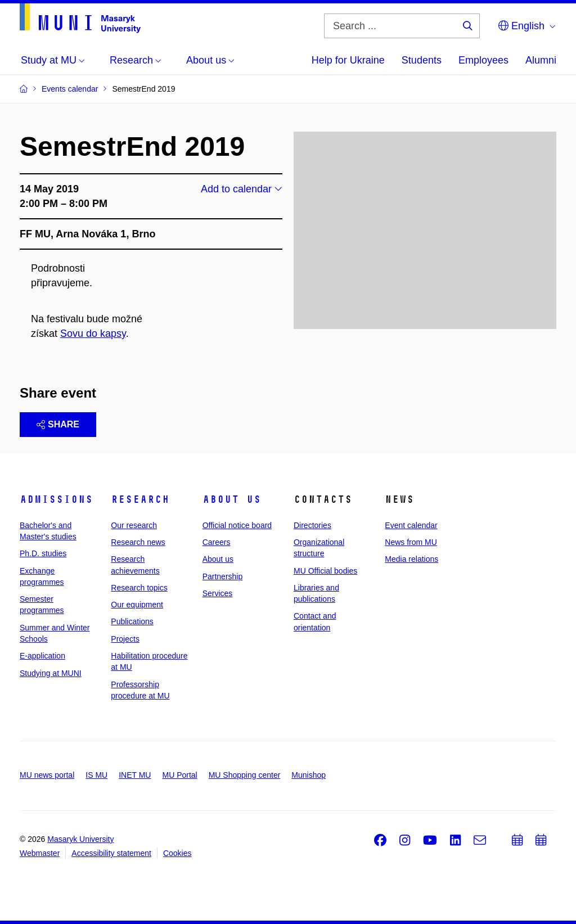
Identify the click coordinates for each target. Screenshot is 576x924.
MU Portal (179, 775)
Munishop (309, 775)
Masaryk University (80, 839)
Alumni (541, 60)
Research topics (139, 588)
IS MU (96, 775)
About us (232, 499)
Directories (312, 525)
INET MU (135, 775)
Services (218, 593)
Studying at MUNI (51, 673)
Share (58, 424)
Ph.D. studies (43, 553)
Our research (134, 525)
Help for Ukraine (348, 60)
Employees (483, 60)
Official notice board (237, 525)
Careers (217, 542)
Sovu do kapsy (93, 333)
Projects (125, 639)
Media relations (411, 559)
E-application (42, 656)
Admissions (56, 499)
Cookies (177, 853)
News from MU (411, 542)
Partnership (223, 576)
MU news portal (47, 775)
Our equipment (137, 605)
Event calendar (411, 525)
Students (422, 60)
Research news (138, 542)
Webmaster (40, 853)
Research (140, 499)
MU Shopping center (245, 775)
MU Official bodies (325, 571)
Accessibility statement (111, 853)
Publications (132, 621)
